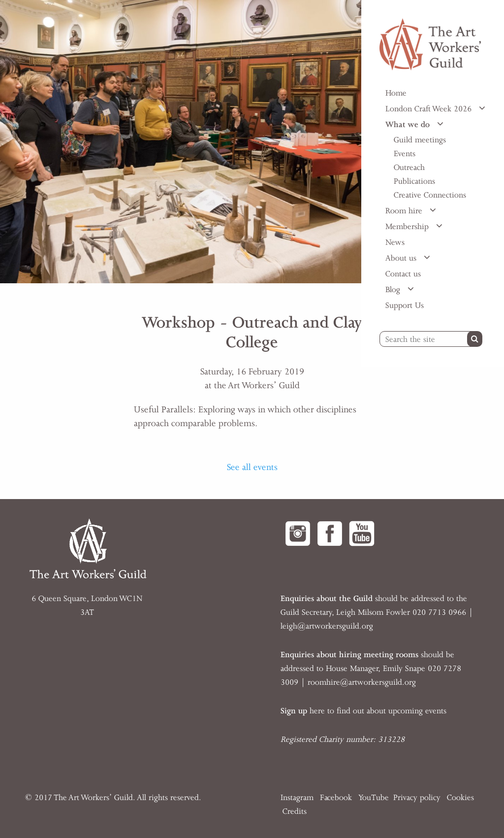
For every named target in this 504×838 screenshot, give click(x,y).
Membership (408, 227)
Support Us (405, 305)
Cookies (460, 798)
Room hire (405, 211)
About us (402, 258)
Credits (295, 811)
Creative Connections (430, 195)
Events (405, 154)
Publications (414, 181)
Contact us (403, 274)
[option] (181, 142)
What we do (409, 125)
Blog (394, 290)
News (395, 242)
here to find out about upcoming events (363, 711)
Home (396, 93)
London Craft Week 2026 (430, 109)
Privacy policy (417, 798)
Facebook (336, 798)
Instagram (297, 798)
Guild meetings (420, 140)
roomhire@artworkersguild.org (362, 682)
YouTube (374, 798)
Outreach (409, 168)
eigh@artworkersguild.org (328, 626)
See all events (252, 467)
